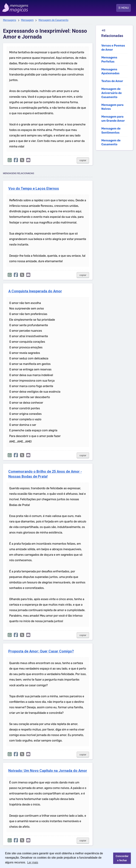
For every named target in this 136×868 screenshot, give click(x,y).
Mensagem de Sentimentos (111, 131)
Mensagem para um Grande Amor (113, 119)
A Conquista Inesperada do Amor (35, 291)
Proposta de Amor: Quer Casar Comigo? (41, 651)
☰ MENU (124, 8)
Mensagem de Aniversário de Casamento (111, 93)
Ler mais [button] (33, 862)
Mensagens (10, 20)
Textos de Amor (112, 81)
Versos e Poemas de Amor (113, 48)
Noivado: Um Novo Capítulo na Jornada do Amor (48, 771)
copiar (83, 160)
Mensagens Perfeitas (109, 60)
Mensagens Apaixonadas (110, 71)
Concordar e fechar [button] (122, 858)
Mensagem (27, 20)
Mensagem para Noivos (112, 107)
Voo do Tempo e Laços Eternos (34, 189)
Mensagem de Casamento (53, 20)
